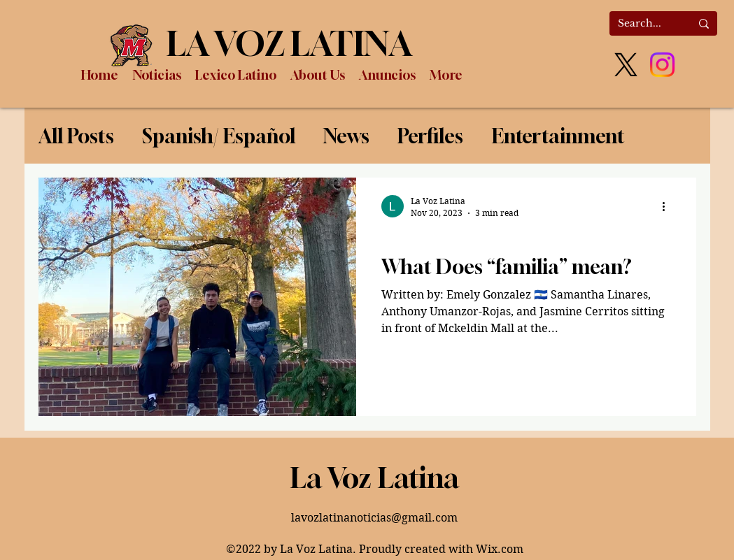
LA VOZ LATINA (289, 43)
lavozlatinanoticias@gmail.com (374, 518)
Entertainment (558, 136)
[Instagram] (662, 65)
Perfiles (430, 136)
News (346, 136)
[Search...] (644, 24)
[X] (626, 65)
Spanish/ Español (219, 136)
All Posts (76, 136)
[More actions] (669, 206)
